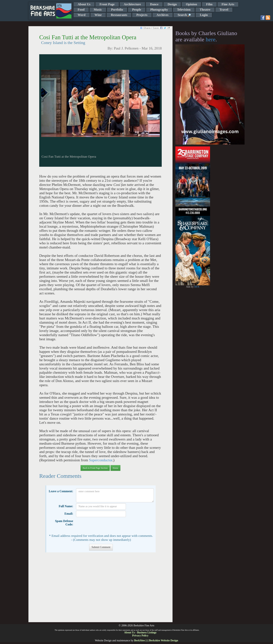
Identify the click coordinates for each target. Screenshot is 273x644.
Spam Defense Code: (64, 523)
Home (115, 468)
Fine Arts (228, 4)
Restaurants (119, 15)
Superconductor (101, 460)
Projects (142, 15)
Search (184, 15)
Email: (69, 514)
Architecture (132, 4)
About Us (84, 4)
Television (184, 10)
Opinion (191, 4)
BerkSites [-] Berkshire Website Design (156, 640)
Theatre (205, 10)
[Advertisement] (100, 589)
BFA (197, 287)
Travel (224, 10)
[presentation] (105, 525)
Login (204, 15)
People (137, 10)
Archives (163, 15)
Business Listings (147, 633)
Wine (98, 15)
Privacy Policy (140, 636)
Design (172, 4)
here (211, 39)
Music (98, 10)
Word (82, 15)
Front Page (107, 4)
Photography (159, 10)
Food (81, 10)
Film (209, 4)
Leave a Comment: (61, 491)
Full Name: (66, 506)
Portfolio (117, 10)
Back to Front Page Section (95, 468)
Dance (154, 4)
